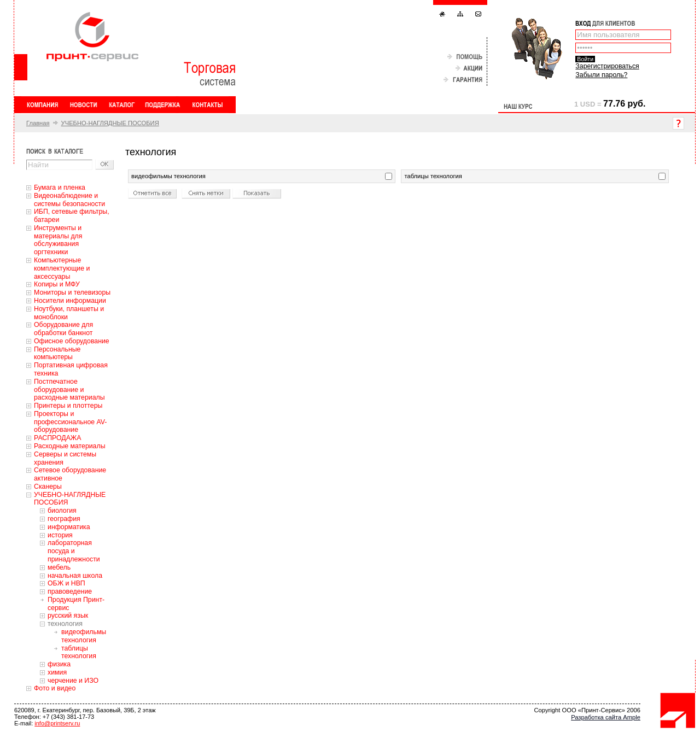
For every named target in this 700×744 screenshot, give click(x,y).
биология (62, 511)
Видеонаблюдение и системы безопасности (69, 200)
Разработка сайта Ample (606, 717)
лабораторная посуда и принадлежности (74, 551)
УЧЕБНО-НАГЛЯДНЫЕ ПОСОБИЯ (110, 123)
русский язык (68, 616)
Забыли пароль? (601, 75)
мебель (59, 567)
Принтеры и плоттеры (68, 406)
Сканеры (48, 487)
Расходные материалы (70, 446)
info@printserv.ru (57, 723)
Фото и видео (55, 688)
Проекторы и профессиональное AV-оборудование (70, 422)
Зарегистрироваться (607, 66)
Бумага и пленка (60, 188)
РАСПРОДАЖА (57, 438)
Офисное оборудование (72, 341)
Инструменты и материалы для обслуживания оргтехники (58, 240)
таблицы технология (79, 652)
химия (57, 672)
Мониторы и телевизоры (72, 292)
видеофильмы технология (84, 636)
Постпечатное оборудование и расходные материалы (69, 390)
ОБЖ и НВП (66, 583)
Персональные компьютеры (57, 353)
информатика (69, 527)
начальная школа (75, 576)
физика (59, 664)
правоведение (70, 591)
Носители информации (70, 301)
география (64, 519)
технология (65, 624)
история (60, 535)
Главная (38, 123)
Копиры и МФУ (57, 284)
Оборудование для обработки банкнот (63, 329)
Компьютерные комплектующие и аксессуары (62, 268)
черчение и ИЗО (73, 681)
